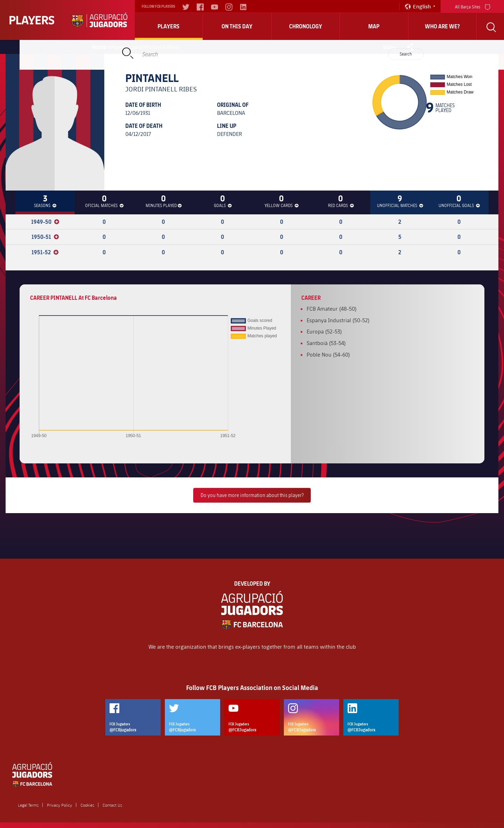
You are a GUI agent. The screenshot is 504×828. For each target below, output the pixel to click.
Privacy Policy (59, 805)
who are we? (442, 26)
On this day (237, 26)
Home (99, 47)
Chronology (306, 26)
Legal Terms (28, 805)
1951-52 (45, 252)
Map (374, 26)
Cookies (87, 805)
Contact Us (112, 805)
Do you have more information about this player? (252, 495)
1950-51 (45, 237)
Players (169, 26)
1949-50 (45, 222)
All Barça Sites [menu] (473, 6)
